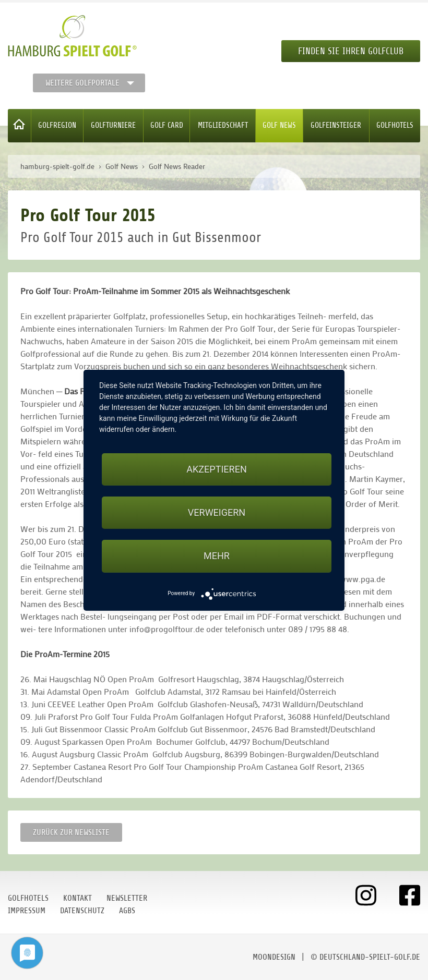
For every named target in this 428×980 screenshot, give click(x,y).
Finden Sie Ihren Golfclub (351, 51)
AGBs (127, 911)
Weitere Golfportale (82, 83)
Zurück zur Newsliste (71, 832)
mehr (217, 556)
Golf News (279, 125)
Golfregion (57, 125)
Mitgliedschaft (223, 125)
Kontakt (78, 898)
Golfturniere (113, 125)
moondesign (274, 957)
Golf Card (167, 125)
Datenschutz (82, 911)
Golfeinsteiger (336, 125)
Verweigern (217, 512)
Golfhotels (395, 125)
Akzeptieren (216, 469)
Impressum (27, 911)
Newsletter (127, 898)
